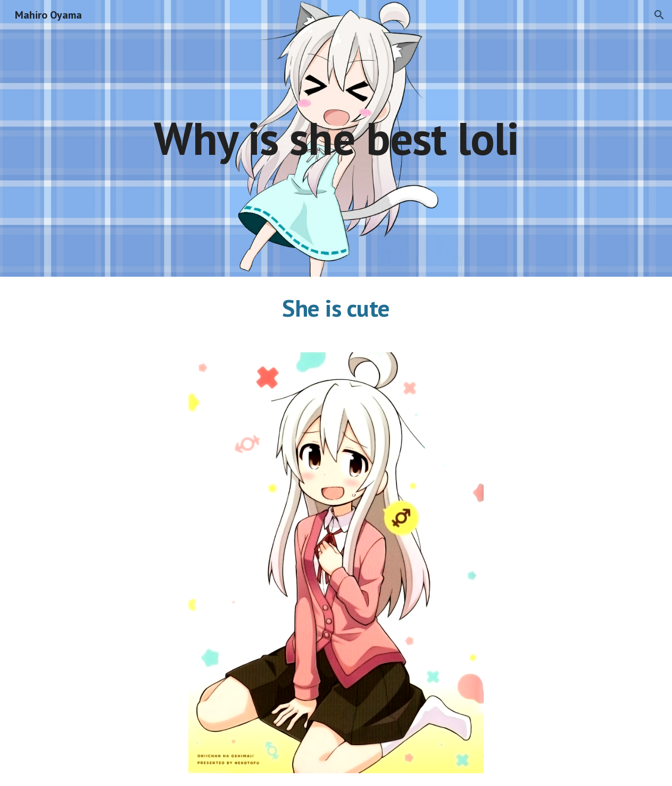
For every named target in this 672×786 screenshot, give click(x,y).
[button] (659, 15)
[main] (336, 138)
